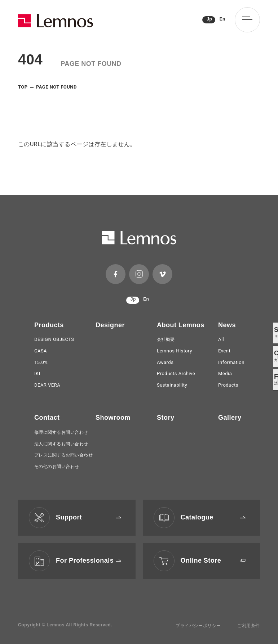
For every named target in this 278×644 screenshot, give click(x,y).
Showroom (113, 418)
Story (166, 418)
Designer (110, 325)
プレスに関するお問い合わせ (63, 455)
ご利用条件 (249, 626)
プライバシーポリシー (198, 626)
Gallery (230, 418)
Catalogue (213, 517)
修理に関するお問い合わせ (61, 432)
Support (89, 517)
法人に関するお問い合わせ (61, 444)
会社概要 (166, 339)
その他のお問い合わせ (57, 467)
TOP (23, 87)
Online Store (213, 560)
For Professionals (89, 560)
